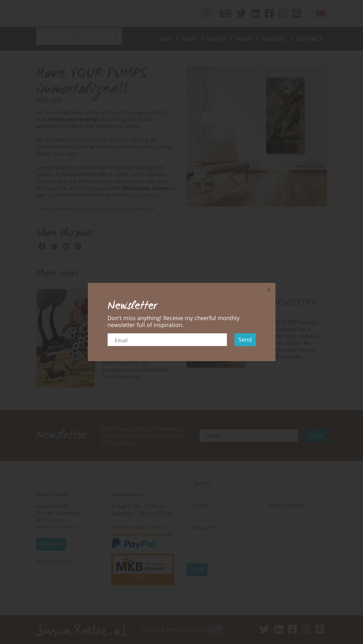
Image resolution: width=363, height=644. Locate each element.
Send (245, 340)
